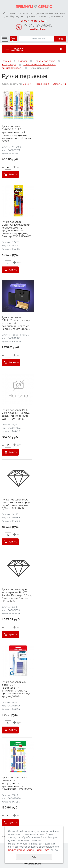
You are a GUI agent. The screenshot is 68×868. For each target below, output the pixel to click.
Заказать (14, 362)
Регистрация (38, 21)
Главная (6, 61)
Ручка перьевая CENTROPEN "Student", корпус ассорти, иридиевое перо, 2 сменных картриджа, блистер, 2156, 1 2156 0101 (16, 229)
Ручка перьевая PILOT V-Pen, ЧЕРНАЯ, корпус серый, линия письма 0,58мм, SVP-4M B (16, 504)
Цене (26, 84)
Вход (24, 21)
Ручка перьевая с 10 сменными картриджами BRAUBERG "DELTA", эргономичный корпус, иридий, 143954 (16, 689)
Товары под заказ (45, 61)
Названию (41, 84)
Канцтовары (9, 65)
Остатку (58, 84)
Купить (13, 174)
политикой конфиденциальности (29, 850)
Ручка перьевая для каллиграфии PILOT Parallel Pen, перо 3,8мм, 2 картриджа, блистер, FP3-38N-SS (17, 595)
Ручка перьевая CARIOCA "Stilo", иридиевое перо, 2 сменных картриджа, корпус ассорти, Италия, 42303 (17, 134)
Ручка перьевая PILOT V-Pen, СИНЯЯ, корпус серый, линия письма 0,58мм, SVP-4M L (16, 414)
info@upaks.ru (38, 29)
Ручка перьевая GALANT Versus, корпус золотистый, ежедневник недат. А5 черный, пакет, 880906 (16, 323)
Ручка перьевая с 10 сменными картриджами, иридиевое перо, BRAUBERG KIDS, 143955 (17, 783)
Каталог (23, 61)
